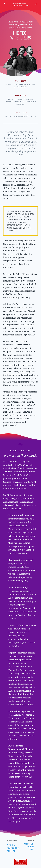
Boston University (21, 4)
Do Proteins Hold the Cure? (29, 846)
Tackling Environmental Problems (14, 848)
